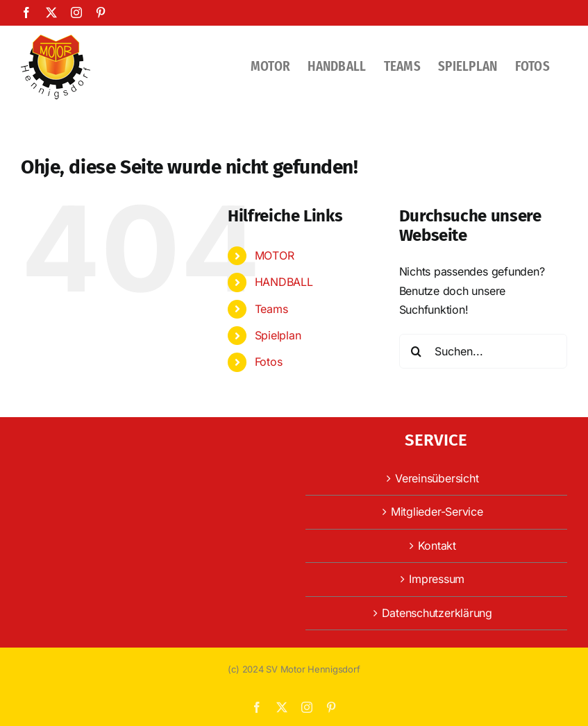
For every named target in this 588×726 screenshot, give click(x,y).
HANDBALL (284, 282)
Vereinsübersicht (437, 478)
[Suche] (417, 351)
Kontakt (437, 546)
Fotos (269, 362)
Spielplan (278, 335)
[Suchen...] (483, 351)
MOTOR (275, 255)
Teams (271, 309)
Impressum (437, 579)
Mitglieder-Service (437, 512)
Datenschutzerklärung (437, 613)
